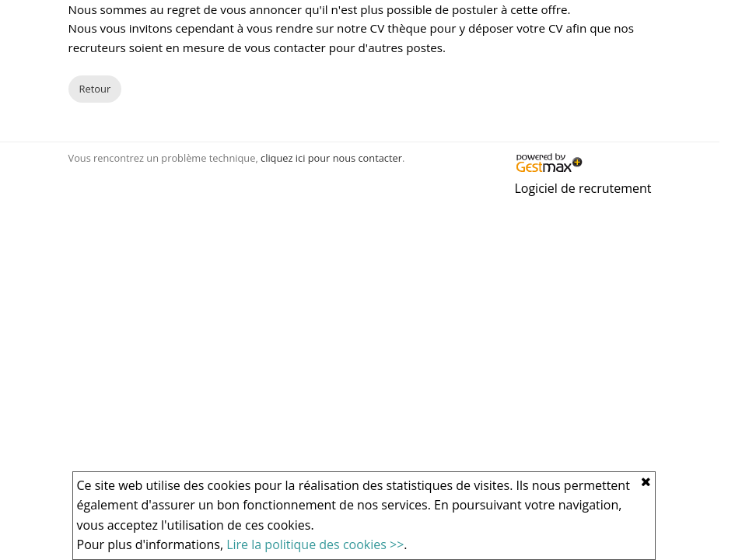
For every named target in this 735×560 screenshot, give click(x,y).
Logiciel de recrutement (583, 188)
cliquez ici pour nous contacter (331, 158)
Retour (95, 89)
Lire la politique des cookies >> (315, 544)
